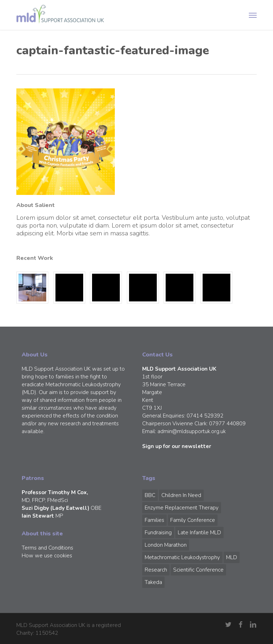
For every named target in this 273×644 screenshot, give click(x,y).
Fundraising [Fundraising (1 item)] (158, 533)
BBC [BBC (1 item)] (150, 495)
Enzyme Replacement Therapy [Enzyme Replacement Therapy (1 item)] (182, 508)
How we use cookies (47, 556)
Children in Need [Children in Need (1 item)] (181, 495)
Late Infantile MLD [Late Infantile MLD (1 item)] (199, 533)
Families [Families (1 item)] (154, 520)
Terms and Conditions (47, 548)
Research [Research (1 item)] (156, 570)
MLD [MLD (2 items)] (232, 557)
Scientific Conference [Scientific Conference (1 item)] (198, 570)
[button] (253, 15)
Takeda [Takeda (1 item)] (153, 582)
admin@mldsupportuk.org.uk (192, 431)
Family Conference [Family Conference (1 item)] (193, 520)
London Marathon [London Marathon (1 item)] (166, 545)
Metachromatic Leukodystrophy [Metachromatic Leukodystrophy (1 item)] (182, 557)
